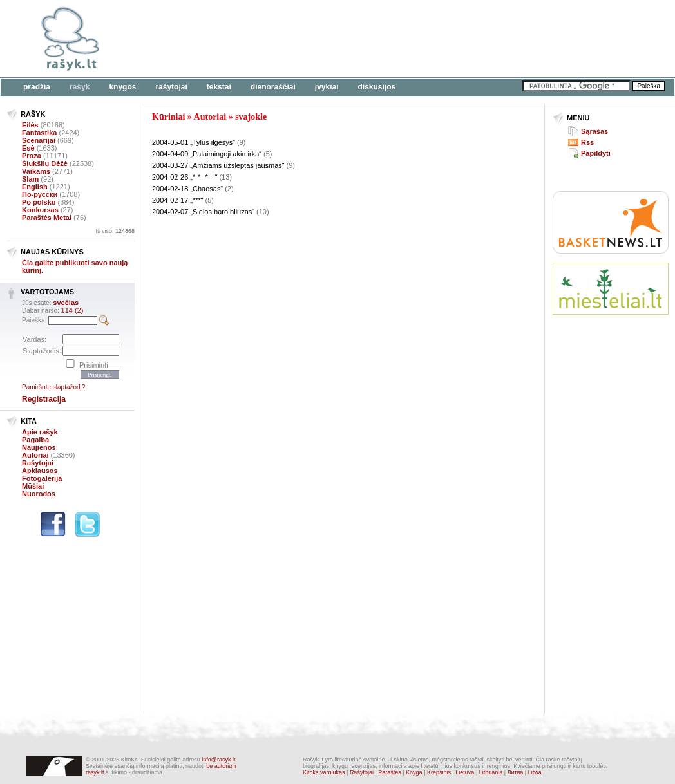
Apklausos (40, 471)
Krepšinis (439, 772)
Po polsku (39, 202)
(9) (241, 142)
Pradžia (37, 87)
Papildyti (596, 153)
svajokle (251, 117)
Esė (28, 148)
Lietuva (465, 772)
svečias (66, 303)
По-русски (40, 194)
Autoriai (35, 455)
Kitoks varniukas (324, 772)
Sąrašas (594, 131)
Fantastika (39, 133)
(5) (268, 154)
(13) (226, 177)
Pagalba (35, 440)
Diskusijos (377, 87)
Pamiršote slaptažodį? (53, 387)
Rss (587, 142)
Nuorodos (39, 494)
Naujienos (39, 447)
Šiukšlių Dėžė (45, 163)
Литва (516, 772)
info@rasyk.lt (218, 760)
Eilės (30, 125)
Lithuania (491, 772)
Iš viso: (115, 231)
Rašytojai (171, 87)
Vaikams (36, 171)
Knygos (122, 87)
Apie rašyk (40, 432)
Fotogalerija (42, 478)
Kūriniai (168, 117)
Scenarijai (39, 140)
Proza (32, 156)
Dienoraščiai (273, 87)
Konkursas (40, 210)
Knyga (414, 772)
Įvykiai (327, 87)
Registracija (44, 399)
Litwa (535, 772)
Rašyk (80, 87)
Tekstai (219, 87)
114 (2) (72, 310)
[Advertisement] (396, 39)
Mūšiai (33, 486)
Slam (30, 179)
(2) (229, 189)
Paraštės (390, 772)
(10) (263, 212)
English (35, 187)
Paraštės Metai (47, 218)
